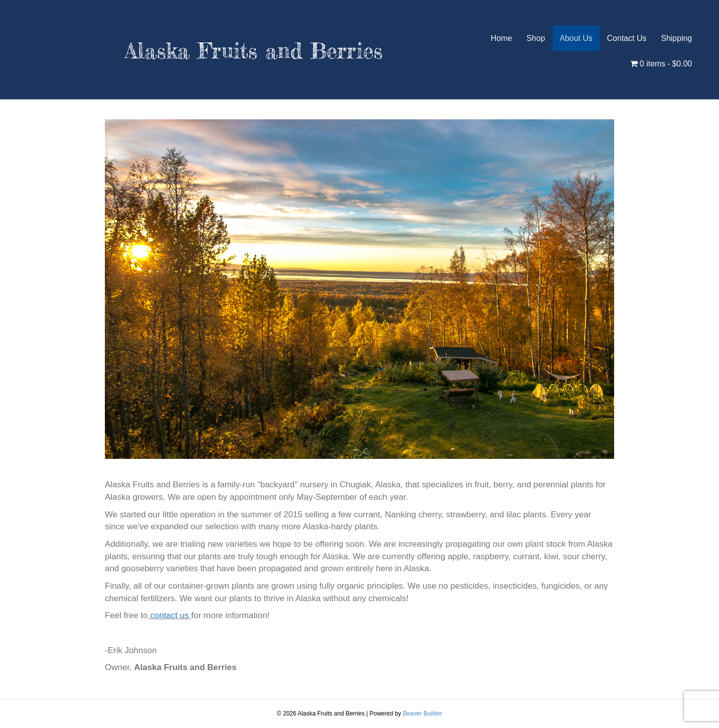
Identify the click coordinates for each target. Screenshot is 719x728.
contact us (170, 615)
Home (502, 38)
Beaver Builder (423, 714)
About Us (576, 38)
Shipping (677, 38)
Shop (536, 38)
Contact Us (627, 38)
